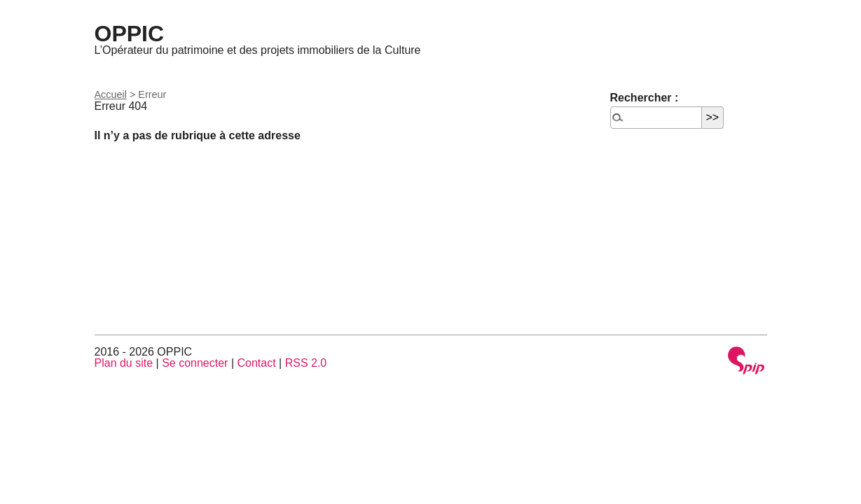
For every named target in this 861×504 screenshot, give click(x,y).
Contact (256, 363)
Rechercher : (645, 98)
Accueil (111, 94)
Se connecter (195, 363)
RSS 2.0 (306, 363)
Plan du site (124, 363)
